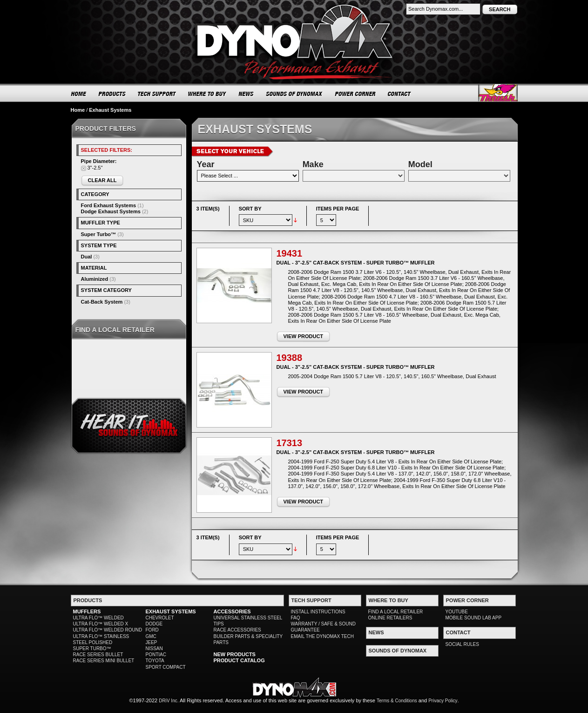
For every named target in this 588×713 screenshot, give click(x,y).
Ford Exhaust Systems (109, 205)
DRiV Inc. (169, 701)
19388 (290, 358)
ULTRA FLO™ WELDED (98, 618)
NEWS (246, 94)
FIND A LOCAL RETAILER (396, 612)
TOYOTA (155, 661)
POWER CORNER (355, 94)
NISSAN (154, 648)
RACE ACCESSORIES (237, 630)
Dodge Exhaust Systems (111, 211)
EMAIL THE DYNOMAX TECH (322, 636)
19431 (290, 253)
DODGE (154, 624)
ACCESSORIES (232, 611)
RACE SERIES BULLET (98, 655)
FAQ (296, 618)
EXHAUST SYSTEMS (171, 611)
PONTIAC (156, 655)
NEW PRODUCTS (235, 654)
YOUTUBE (457, 612)
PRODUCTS (112, 94)
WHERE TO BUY (207, 94)
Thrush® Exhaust (498, 93)
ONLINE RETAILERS (390, 618)
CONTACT (400, 94)
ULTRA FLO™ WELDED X (101, 624)
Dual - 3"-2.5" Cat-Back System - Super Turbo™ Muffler (356, 263)
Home (78, 110)
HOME (79, 94)
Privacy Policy (443, 701)
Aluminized (95, 279)
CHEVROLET (160, 618)
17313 (290, 443)
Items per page (338, 209)
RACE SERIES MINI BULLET (104, 661)
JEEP (152, 642)
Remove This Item (84, 168)
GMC (151, 636)
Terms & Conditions (397, 701)
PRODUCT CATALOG (239, 660)
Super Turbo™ (99, 234)
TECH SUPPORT (157, 94)
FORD (152, 630)
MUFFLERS (87, 611)
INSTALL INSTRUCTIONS (318, 612)
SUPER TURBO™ (92, 648)
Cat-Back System (102, 302)
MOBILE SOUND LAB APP (474, 618)
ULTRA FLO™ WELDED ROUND (108, 630)
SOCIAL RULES (462, 644)
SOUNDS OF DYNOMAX (294, 94)
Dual (87, 257)
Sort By (250, 209)
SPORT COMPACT (166, 667)
